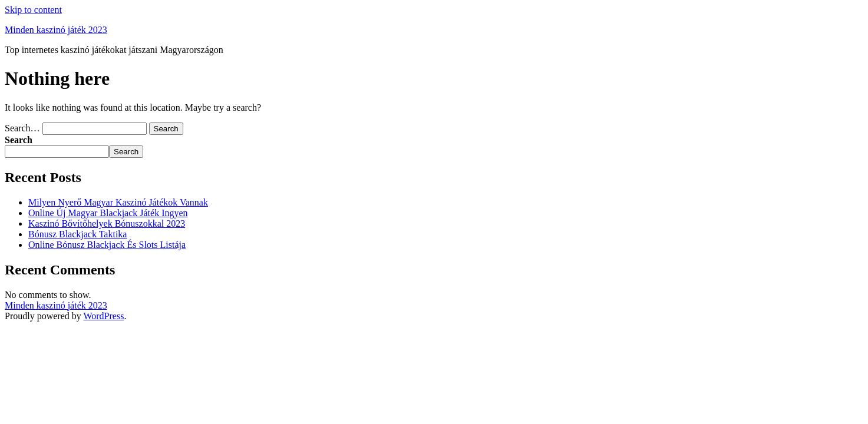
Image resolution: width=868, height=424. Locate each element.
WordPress (103, 316)
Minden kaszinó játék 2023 (56, 30)
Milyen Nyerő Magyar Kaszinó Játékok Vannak (118, 202)
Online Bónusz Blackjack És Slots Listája (107, 245)
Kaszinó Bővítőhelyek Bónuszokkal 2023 (107, 223)
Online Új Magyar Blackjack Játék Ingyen (108, 213)
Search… (22, 128)
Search (19, 140)
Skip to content (33, 10)
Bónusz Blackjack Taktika (77, 234)
